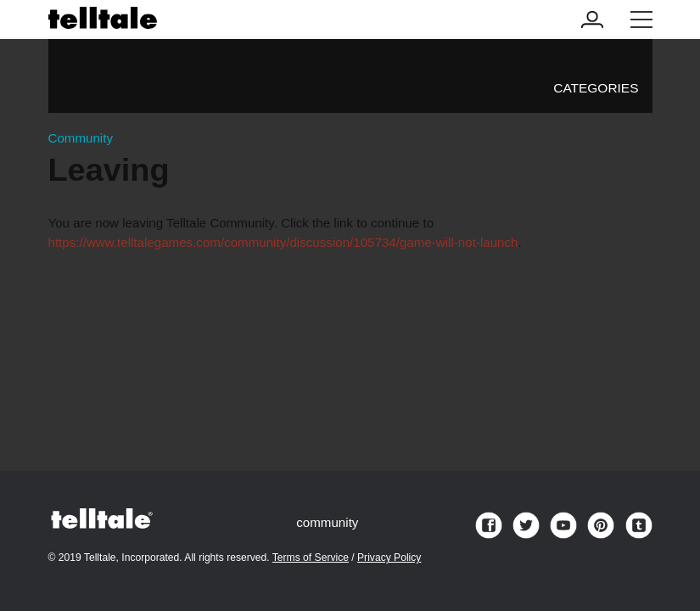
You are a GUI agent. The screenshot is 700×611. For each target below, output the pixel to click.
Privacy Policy (389, 558)
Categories (596, 88)
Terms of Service (311, 558)
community (327, 522)
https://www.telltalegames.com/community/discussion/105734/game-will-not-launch (283, 242)
